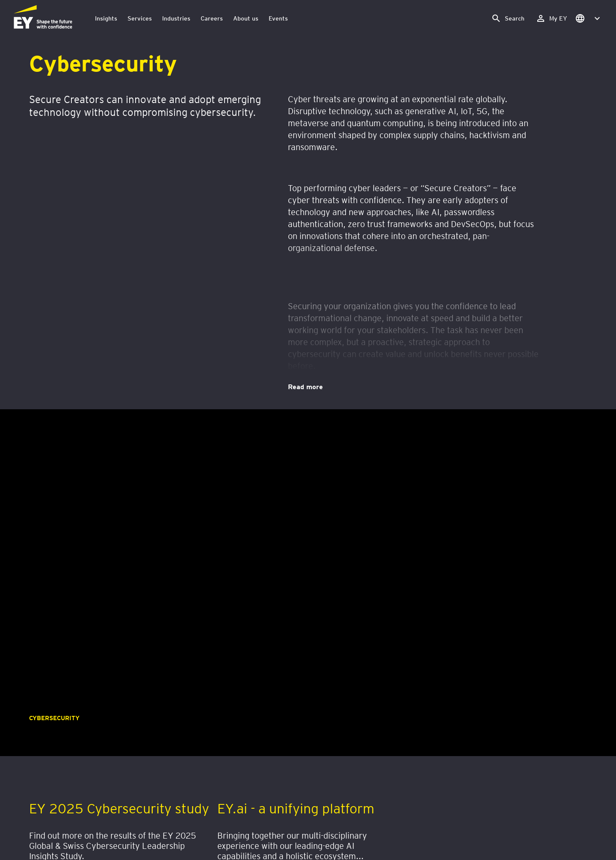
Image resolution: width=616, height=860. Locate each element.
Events (278, 18)
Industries (176, 18)
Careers (212, 18)
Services (140, 18)
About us (246, 18)
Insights (106, 18)
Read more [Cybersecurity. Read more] (305, 386)
